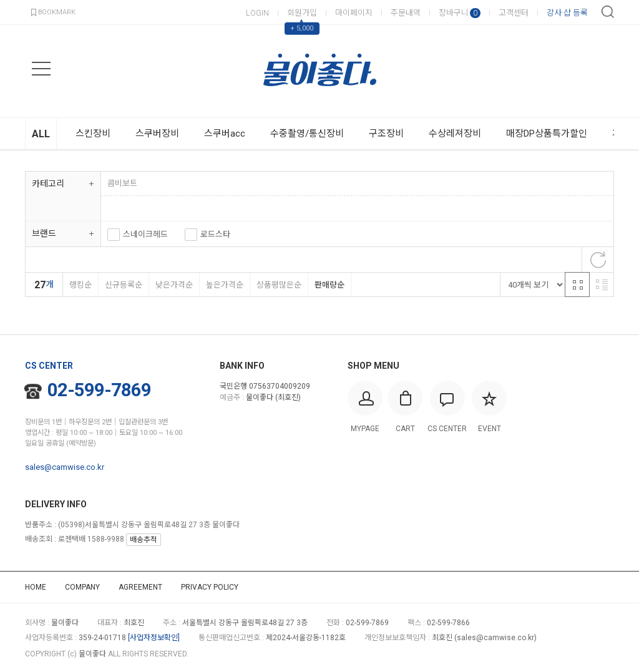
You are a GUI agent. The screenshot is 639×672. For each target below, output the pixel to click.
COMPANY (82, 587)
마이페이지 (354, 13)
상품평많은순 (279, 285)
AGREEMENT (140, 587)
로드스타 (215, 234)
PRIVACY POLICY (210, 587)
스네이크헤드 (145, 234)
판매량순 (329, 285)
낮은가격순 (174, 285)
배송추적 (144, 540)
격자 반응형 (577, 285)
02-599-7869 (88, 390)
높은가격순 (224, 285)
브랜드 (44, 233)
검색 (608, 12)
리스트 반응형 (602, 285)
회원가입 (302, 13)
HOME (36, 587)
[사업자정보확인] (154, 638)
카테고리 (48, 183)
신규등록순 (123, 285)
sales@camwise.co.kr (65, 467)
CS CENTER (49, 366)
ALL (41, 134)
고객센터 (514, 13)
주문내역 (406, 13)
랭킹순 (80, 285)
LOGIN (257, 13)
